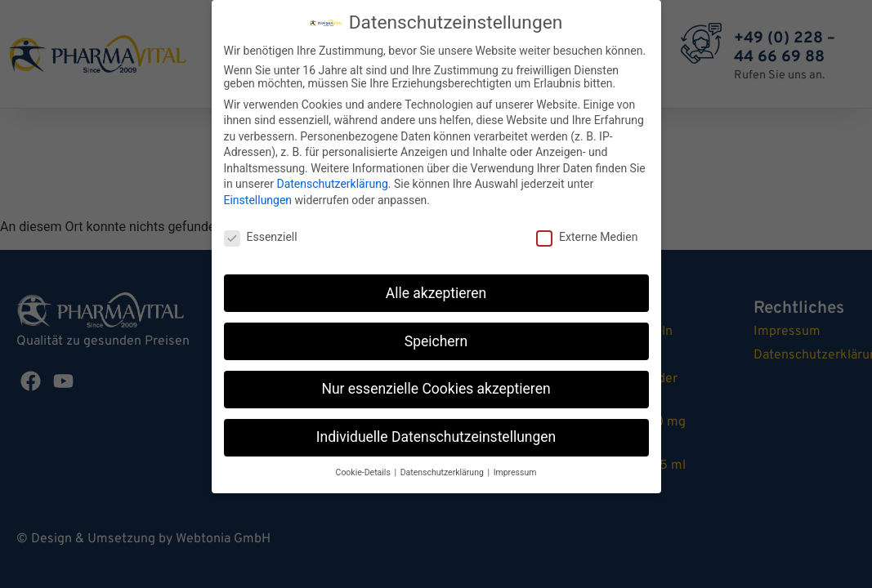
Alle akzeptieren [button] (436, 287)
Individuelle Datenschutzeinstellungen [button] (436, 430)
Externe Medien (587, 230)
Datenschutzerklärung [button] (443, 466)
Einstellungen (258, 194)
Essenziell (261, 230)
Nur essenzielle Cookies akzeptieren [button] (436, 382)
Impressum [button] (515, 466)
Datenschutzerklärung (332, 177)
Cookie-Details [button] (364, 466)
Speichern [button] (436, 335)
